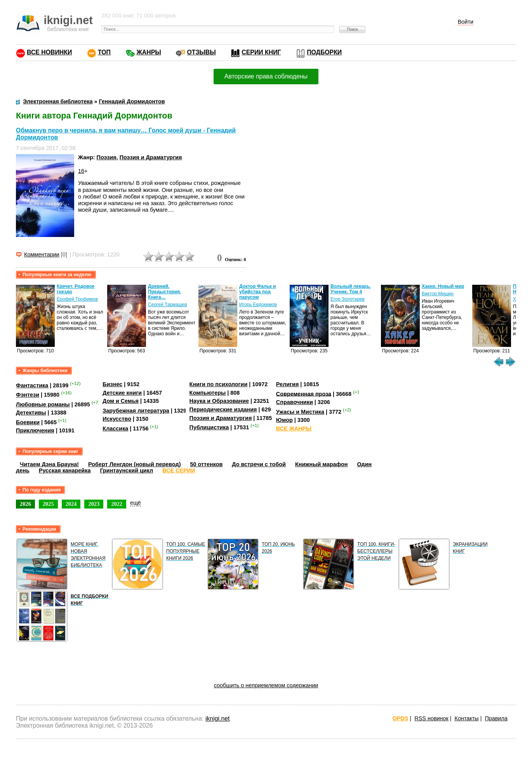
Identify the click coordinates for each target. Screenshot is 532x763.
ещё (136, 503)
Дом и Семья (121, 401)
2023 (94, 504)
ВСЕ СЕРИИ (179, 470)
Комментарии (42, 254)
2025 (48, 504)
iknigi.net (217, 719)
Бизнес (112, 384)
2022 (117, 504)
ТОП (104, 52)
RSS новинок (431, 718)
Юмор (284, 420)
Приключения (35, 430)
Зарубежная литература (136, 411)
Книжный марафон (322, 464)
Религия (287, 384)
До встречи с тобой (259, 464)
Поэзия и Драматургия (151, 157)
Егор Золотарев (348, 299)
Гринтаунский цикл (126, 470)
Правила (496, 718)
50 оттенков (206, 464)
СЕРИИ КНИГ (261, 52)
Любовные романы (43, 404)
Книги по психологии (219, 384)
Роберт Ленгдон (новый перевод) (134, 464)
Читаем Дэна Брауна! (49, 464)
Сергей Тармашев (168, 305)
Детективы (31, 413)
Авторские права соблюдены (266, 76)
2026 (25, 504)
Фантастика (32, 385)
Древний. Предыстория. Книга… (164, 292)
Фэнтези (28, 395)
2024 (71, 504)
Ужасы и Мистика (300, 412)
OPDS (401, 718)
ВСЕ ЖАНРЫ (294, 429)
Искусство (117, 419)
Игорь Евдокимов (258, 305)
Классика (115, 429)
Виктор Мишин (438, 294)
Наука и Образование (219, 401)
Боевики (28, 422)
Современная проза (304, 394)
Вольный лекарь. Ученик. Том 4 (351, 289)
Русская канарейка (65, 470)
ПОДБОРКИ (324, 52)
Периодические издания (223, 409)
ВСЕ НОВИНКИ (49, 52)
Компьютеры (208, 393)
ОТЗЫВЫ (201, 52)
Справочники (295, 402)
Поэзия (107, 157)
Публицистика (209, 427)
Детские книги (122, 393)
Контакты (467, 718)
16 (81, 171)
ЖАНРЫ (149, 52)
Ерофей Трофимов (77, 299)
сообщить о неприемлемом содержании (266, 685)
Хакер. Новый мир (443, 286)
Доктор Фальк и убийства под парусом (257, 292)
